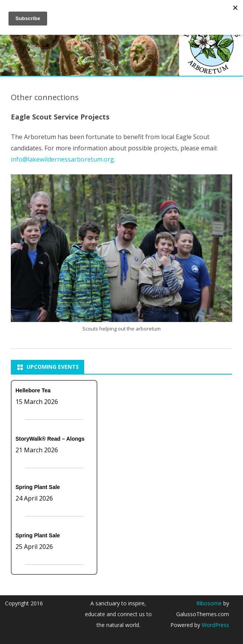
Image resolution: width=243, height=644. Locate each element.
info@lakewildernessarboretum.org (62, 159)
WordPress (215, 625)
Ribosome (209, 603)
